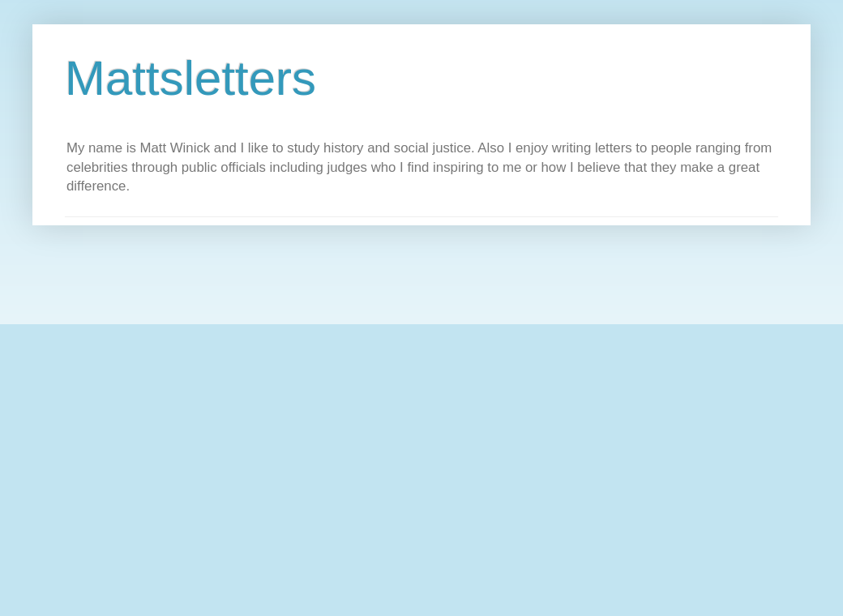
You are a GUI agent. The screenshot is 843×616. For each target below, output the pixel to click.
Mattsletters (190, 78)
